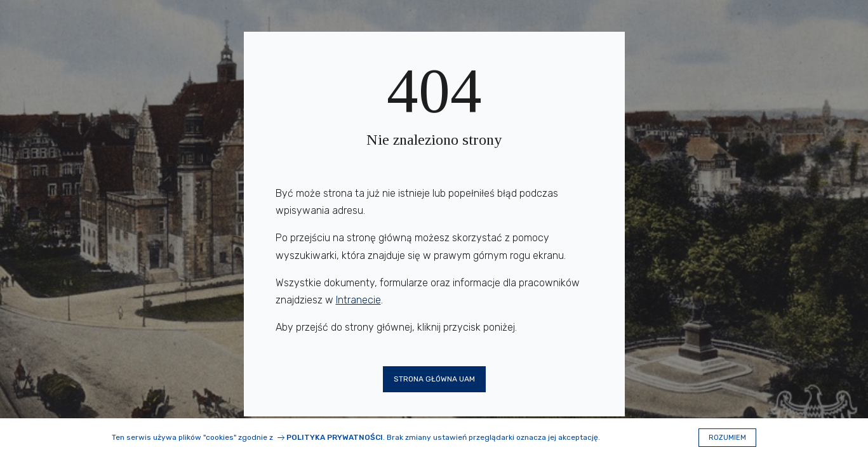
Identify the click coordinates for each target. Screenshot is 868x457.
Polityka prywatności (335, 437)
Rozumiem (727, 438)
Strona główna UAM (434, 379)
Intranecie (358, 300)
